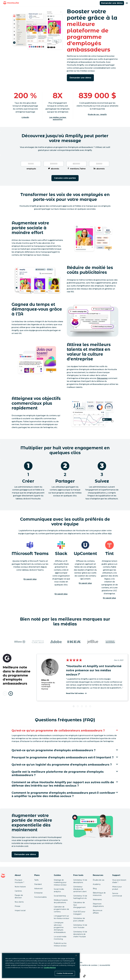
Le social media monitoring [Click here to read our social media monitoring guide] (60, 938)
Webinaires (97, 899)
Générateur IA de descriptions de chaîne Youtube (80, 934)
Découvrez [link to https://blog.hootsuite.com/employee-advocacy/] (102, 378)
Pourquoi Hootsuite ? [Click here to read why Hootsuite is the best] (19, 881)
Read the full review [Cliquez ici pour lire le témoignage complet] (75, 693)
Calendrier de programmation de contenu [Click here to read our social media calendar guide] (61, 909)
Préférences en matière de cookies (83, 965)
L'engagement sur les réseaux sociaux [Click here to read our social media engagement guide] (61, 917)
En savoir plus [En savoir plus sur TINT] (109, 598)
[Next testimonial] (11, 694)
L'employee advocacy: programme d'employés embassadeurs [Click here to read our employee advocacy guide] (60, 927)
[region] (41, 966)
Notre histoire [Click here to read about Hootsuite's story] (20, 887)
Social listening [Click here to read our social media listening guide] (60, 896)
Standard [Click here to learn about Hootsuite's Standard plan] (38, 884)
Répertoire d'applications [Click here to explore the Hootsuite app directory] (98, 905)
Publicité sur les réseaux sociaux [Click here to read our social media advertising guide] (60, 944)
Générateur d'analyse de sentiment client (80, 889)
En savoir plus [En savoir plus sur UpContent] (85, 583)
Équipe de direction (19, 896)
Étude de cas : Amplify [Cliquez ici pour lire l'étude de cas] (97, 115)
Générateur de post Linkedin (79, 920)
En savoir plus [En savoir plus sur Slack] (61, 594)
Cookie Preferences (65, 973)
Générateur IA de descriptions (80, 881)
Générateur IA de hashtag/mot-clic (80, 897)
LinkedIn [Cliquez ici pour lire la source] (25, 117)
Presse (17, 906)
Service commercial (117, 895)
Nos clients (19, 902)
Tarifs (36, 880)
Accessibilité (105, 965)
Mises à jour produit (117, 888)
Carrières (18, 891)
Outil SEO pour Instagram (79, 913)
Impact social (20, 910)
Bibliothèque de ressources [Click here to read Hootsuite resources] (99, 894)
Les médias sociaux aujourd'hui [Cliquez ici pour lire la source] (58, 118)
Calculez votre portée (65, 178)
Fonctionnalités (40, 897)
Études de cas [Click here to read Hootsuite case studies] (99, 880)
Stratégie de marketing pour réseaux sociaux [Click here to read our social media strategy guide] (60, 882)
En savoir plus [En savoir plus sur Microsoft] (30, 579)
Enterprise (38, 893)
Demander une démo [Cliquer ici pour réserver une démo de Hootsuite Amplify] (112, 3)
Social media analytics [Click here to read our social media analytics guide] (59, 890)
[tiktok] (84, 976)
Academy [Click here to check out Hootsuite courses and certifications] (97, 884)
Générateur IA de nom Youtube (80, 926)
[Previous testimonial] (5, 694)
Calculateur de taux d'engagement (79, 905)
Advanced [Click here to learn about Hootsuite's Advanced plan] (38, 889)
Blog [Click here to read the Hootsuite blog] (95, 889)
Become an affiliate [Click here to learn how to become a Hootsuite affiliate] (98, 912)
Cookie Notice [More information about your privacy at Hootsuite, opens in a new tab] (50, 968)
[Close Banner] (76, 955)
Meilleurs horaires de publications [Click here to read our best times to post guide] (61, 901)
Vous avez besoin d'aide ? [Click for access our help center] (119, 881)
